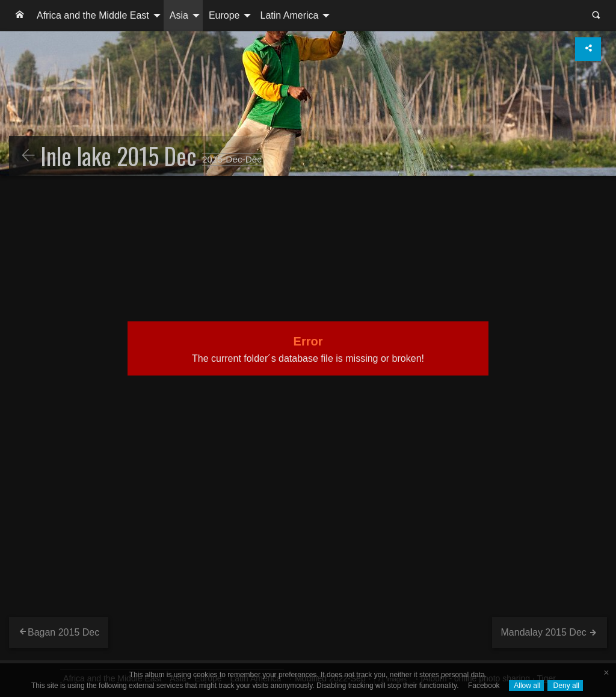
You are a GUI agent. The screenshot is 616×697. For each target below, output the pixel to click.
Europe (224, 15)
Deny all (565, 686)
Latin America (289, 15)
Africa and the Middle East (93, 15)
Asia (179, 15)
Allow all (527, 686)
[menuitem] (20, 16)
